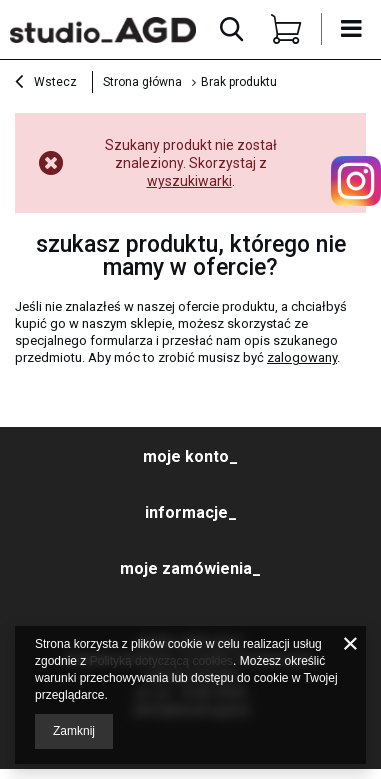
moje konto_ (190, 456)
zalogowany (302, 357)
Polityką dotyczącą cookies (161, 661)
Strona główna (142, 82)
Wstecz (46, 84)
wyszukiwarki (189, 181)
